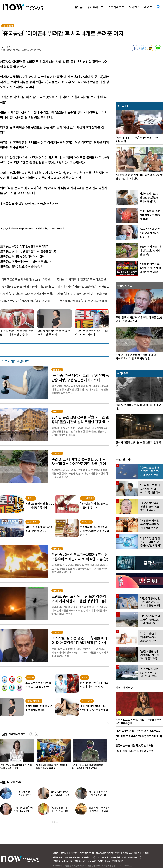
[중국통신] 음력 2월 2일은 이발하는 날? (21, 266)
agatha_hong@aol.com (41, 203)
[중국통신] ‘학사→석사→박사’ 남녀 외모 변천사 (25, 261)
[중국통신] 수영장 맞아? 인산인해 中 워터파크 (24, 246)
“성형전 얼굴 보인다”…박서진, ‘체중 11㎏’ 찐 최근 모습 (61, 811)
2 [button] (55, 822)
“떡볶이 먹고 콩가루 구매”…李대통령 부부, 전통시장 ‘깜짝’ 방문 (87, 767)
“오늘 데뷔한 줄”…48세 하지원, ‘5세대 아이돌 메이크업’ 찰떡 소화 (24, 811)
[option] (52, 755)
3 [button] (57, 822)
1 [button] (53, 822)
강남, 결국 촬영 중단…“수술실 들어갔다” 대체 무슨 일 (22, 795)
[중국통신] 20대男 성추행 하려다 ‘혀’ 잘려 (22, 256)
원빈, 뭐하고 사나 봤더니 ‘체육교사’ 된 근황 (99, 809)
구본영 (5, 47)
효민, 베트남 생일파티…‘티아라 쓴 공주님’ (60, 795)
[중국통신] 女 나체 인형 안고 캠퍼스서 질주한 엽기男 (28, 251)
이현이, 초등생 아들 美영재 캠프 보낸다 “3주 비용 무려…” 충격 (52, 767)
